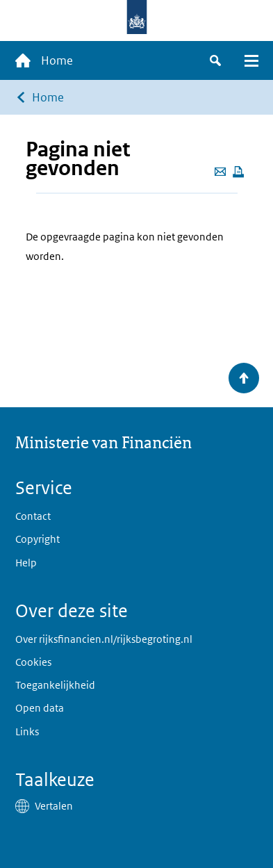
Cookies (33, 662)
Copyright (38, 539)
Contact (33, 516)
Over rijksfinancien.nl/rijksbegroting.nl (104, 639)
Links (27, 731)
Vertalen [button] (54, 806)
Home (48, 97)
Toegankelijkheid (55, 685)
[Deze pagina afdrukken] (238, 172)
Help (26, 563)
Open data (40, 708)
